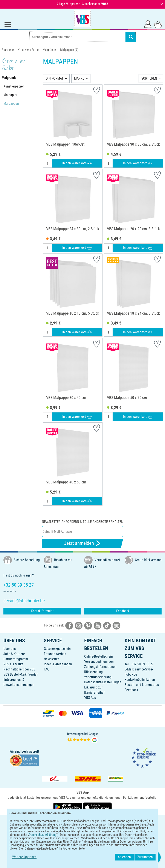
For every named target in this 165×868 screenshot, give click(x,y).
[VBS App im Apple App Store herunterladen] (97, 807)
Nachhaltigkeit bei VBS (19, 669)
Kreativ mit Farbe (28, 50)
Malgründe (49, 50)
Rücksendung (93, 672)
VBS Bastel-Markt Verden (21, 674)
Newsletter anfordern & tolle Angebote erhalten (83, 522)
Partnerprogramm (16, 659)
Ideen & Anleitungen (58, 664)
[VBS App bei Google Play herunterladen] (68, 807)
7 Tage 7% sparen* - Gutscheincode (82, 4)
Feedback (123, 611)
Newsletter (51, 659)
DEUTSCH (82, 821)
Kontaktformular (42, 611)
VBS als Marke (13, 664)
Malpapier (10, 95)
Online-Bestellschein (99, 656)
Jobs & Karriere (14, 654)
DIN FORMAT (55, 78)
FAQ (47, 669)
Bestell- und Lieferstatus (142, 685)
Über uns (10, 649)
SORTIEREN (149, 78)
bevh (25, 751)
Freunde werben (55, 654)
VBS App (90, 698)
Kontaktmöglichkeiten (140, 680)
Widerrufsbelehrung (98, 677)
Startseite (8, 50)
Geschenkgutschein (57, 649)
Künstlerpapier (14, 86)
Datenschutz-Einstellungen (103, 682)
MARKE (79, 78)
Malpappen (11, 103)
